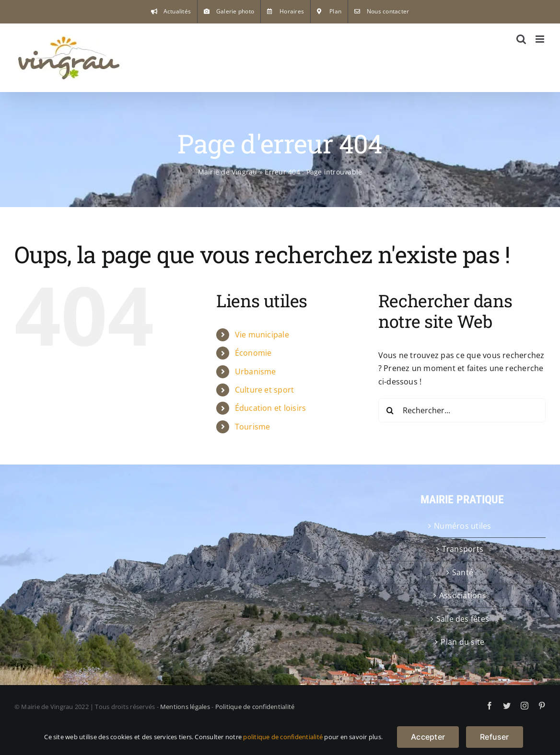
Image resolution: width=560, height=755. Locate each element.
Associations (463, 595)
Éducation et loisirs (271, 408)
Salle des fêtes (463, 619)
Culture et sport (265, 390)
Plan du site (462, 642)
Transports (463, 549)
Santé (463, 572)
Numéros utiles (462, 526)
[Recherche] (390, 410)
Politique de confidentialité (255, 707)
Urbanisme (256, 372)
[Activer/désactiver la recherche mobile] (521, 39)
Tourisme (253, 427)
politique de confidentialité (283, 737)
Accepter (428, 737)
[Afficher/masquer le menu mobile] (541, 39)
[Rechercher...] (462, 410)
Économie (253, 353)
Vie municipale (262, 335)
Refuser (495, 737)
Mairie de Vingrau (228, 172)
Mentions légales (185, 707)
